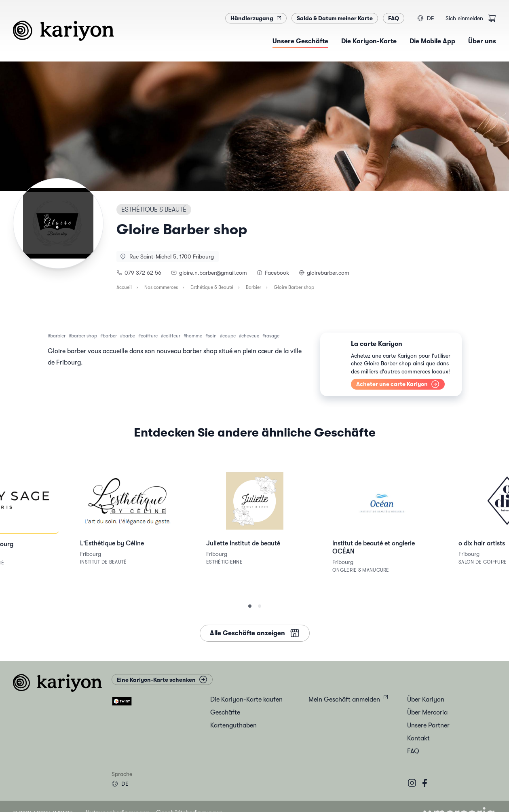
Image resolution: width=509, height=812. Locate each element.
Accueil (124, 287)
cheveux (250, 336)
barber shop (84, 336)
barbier (58, 336)
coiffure (149, 336)
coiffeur (172, 336)
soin (212, 336)
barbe (129, 336)
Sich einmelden (464, 18)
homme (194, 336)
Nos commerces (161, 287)
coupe (229, 336)
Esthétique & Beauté (212, 287)
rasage (272, 336)
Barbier (253, 287)
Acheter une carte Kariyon (398, 384)
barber (110, 336)
